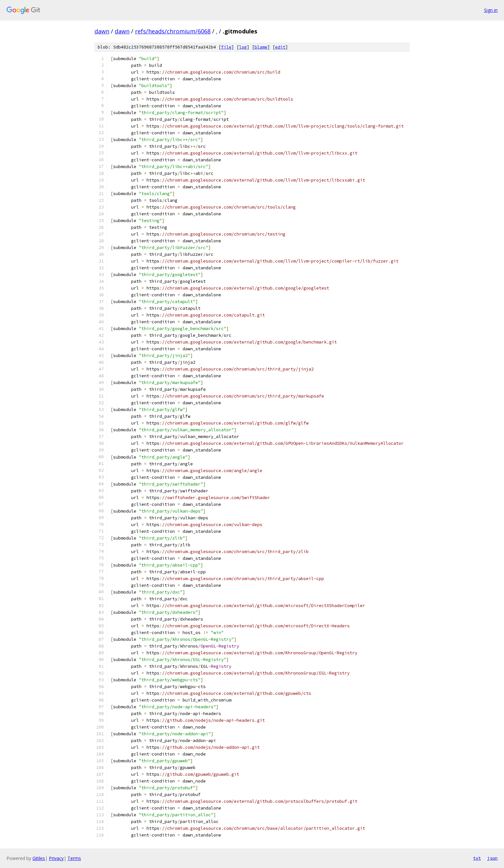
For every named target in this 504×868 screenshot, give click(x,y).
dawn (102, 31)
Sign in (491, 10)
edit (280, 47)
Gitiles (39, 858)
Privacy (56, 858)
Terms (74, 858)
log (243, 47)
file (226, 47)
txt (477, 858)
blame (261, 47)
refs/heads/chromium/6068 (173, 31)
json (492, 858)
